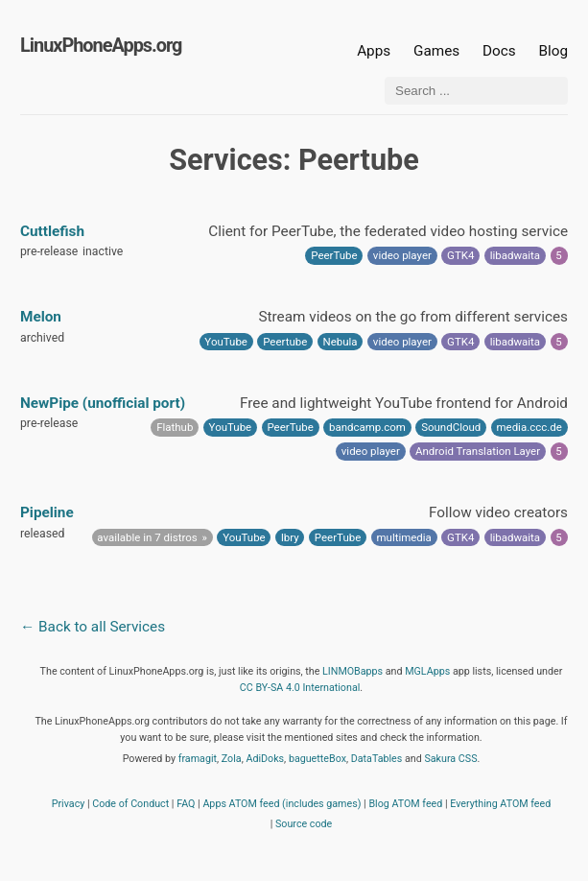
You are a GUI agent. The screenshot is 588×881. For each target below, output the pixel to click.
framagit (198, 759)
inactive (103, 251)
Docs (501, 51)
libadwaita (515, 255)
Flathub (175, 427)
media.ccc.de (529, 427)
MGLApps (427, 671)
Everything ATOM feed (500, 804)
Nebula (341, 342)
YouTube (226, 342)
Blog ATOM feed (405, 804)
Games (436, 51)
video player (402, 255)
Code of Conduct (130, 804)
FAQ (186, 804)
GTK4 (460, 255)
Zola (232, 759)
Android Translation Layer (478, 451)
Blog (553, 51)
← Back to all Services (93, 627)
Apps (374, 51)
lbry (290, 537)
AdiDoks (265, 759)
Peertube (285, 342)
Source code (304, 824)
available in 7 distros (147, 537)
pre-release (49, 251)
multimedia (404, 537)
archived (42, 338)
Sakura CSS (450, 759)
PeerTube (334, 255)
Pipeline (47, 512)
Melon (41, 317)
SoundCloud (451, 427)
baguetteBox (318, 759)
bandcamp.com (367, 427)
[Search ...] (476, 91)
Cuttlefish (52, 231)
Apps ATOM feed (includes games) (282, 804)
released (42, 534)
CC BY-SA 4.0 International (300, 688)
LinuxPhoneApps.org (101, 46)
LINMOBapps (353, 671)
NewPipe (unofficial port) (103, 403)
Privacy (69, 804)
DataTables (377, 759)
